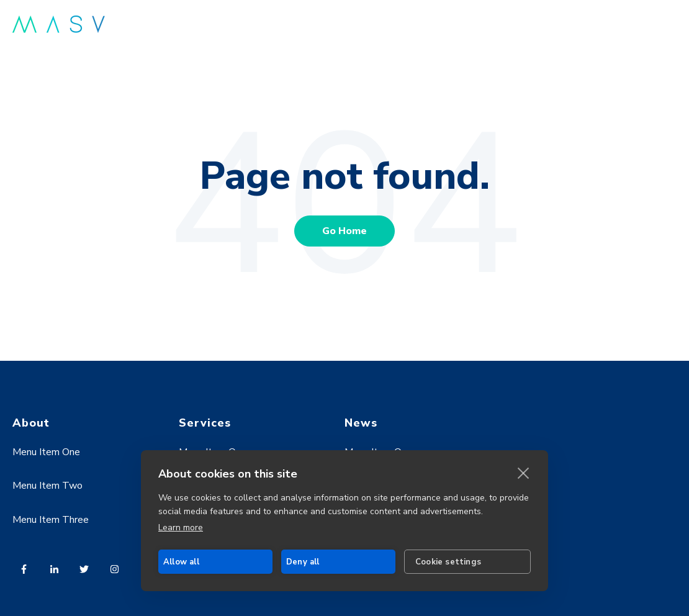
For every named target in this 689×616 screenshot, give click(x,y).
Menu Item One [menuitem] (46, 452)
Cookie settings (448, 562)
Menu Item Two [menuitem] (47, 486)
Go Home (344, 231)
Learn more (181, 528)
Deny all (303, 562)
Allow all (181, 562)
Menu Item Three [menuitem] (51, 520)
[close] (524, 473)
